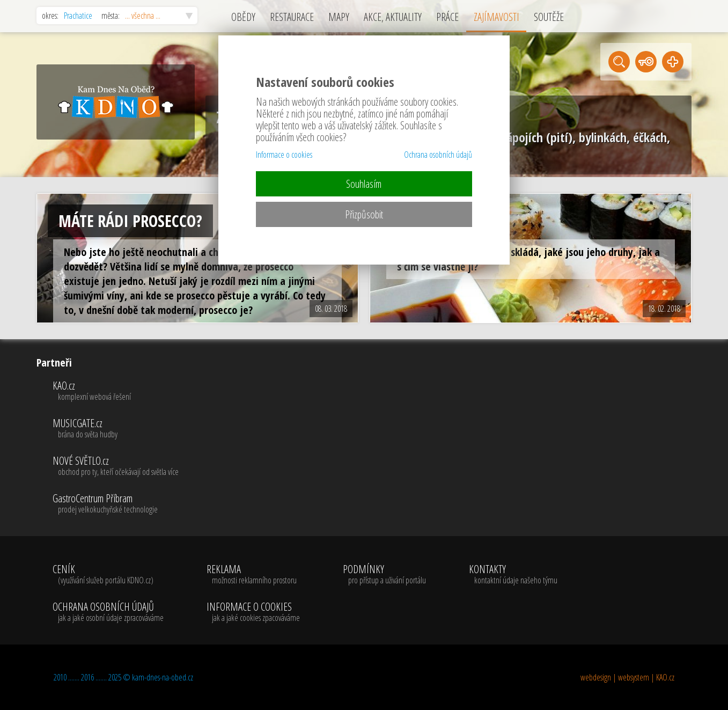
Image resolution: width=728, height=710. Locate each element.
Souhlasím (364, 184)
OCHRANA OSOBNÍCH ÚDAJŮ (108, 612)
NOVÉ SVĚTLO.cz (116, 466)
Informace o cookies (284, 155)
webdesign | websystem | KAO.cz (627, 677)
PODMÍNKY (384, 575)
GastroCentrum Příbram (116, 504)
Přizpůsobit (364, 214)
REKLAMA (253, 575)
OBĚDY (243, 17)
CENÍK (108, 575)
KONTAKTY (513, 575)
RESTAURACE (292, 17)
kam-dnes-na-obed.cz (163, 677)
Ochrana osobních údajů (438, 155)
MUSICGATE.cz (116, 429)
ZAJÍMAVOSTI (497, 17)
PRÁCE (447, 17)
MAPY (339, 17)
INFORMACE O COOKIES (253, 612)
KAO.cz (116, 391)
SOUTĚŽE (549, 17)
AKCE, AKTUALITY (393, 17)
